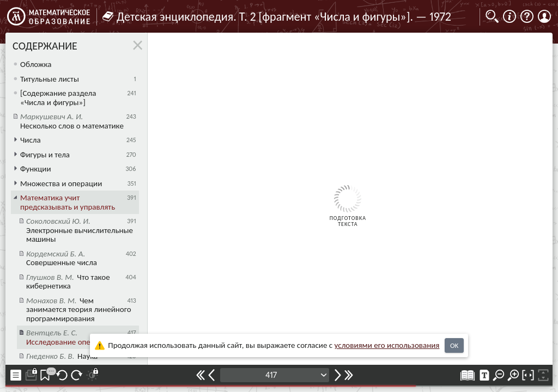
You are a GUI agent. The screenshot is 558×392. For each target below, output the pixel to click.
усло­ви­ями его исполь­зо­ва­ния (387, 345)
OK (454, 345)
